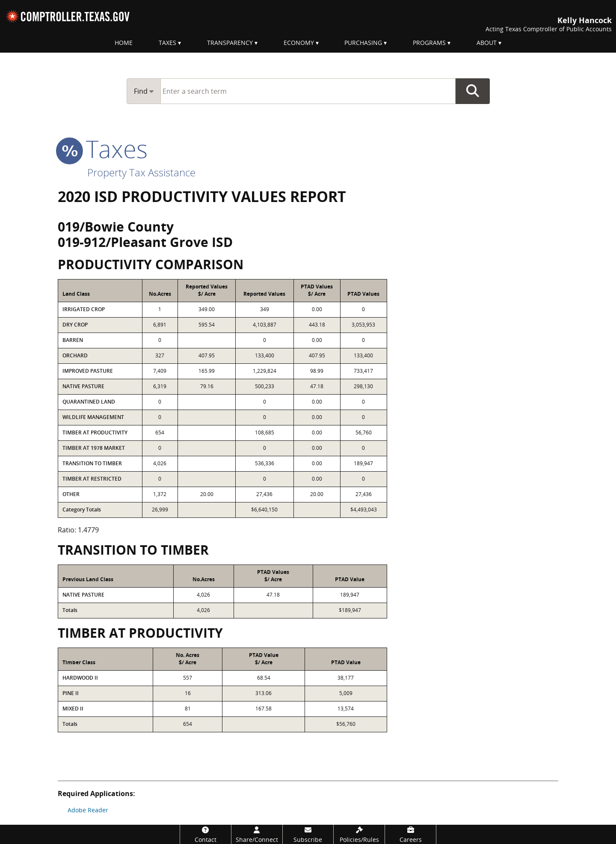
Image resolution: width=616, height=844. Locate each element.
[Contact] (206, 834)
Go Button (473, 91)
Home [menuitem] (124, 43)
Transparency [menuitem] (230, 43)
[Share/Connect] (257, 834)
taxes (103, 149)
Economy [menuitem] (299, 43)
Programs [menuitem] (429, 43)
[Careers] (410, 834)
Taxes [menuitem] (167, 43)
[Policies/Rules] (359, 834)
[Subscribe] (308, 834)
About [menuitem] (487, 43)
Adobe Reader (88, 810)
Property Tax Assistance (141, 172)
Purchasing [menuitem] (363, 43)
